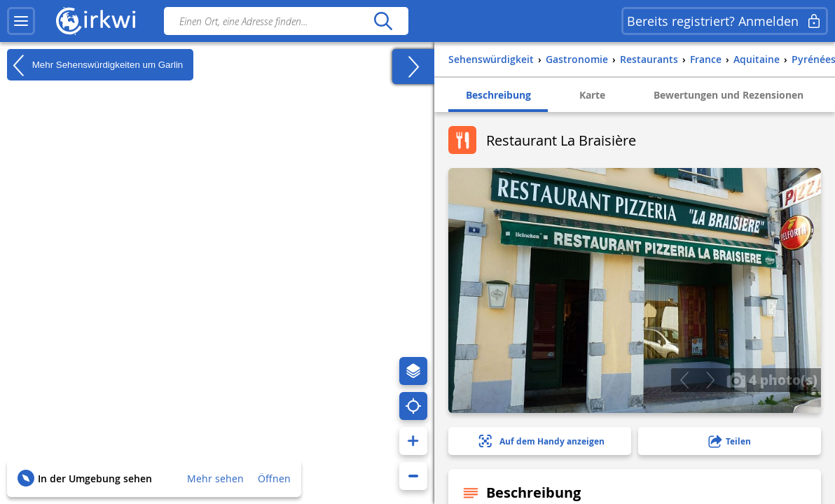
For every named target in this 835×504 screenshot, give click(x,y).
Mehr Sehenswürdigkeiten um (95, 65)
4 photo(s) (772, 379)
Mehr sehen (215, 478)
